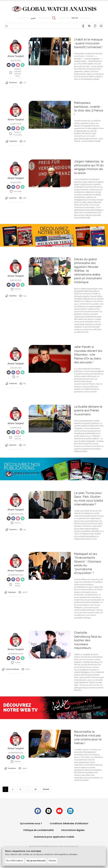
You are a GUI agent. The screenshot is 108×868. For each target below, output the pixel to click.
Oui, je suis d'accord (36, 861)
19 (35, 787)
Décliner (52, 861)
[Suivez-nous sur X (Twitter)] (48, 809)
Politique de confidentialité (38, 829)
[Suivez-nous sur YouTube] (60, 809)
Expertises (13, 83)
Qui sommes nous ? (31, 823)
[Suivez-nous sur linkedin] (72, 809)
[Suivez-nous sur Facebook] (36, 809)
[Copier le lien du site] (23, 65)
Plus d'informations (15, 861)
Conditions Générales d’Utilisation (69, 823)
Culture (8, 668)
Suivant (46, 787)
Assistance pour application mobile (54, 836)
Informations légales (73, 829)
